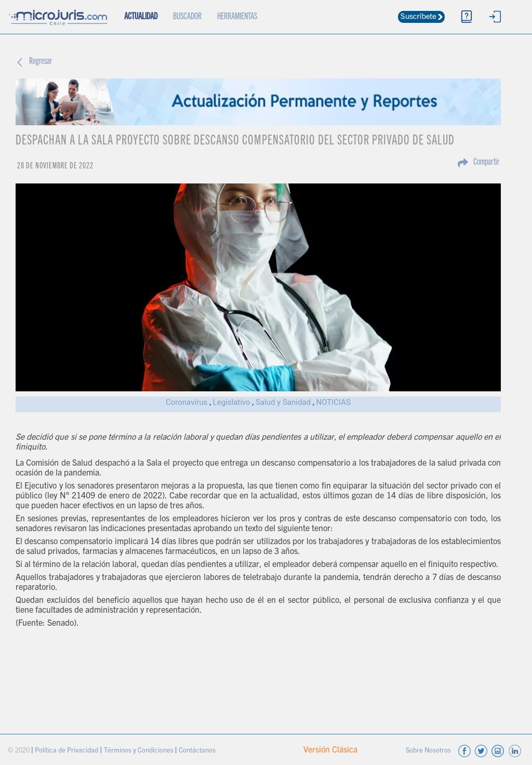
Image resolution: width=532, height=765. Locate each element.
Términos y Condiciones (139, 751)
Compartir (486, 163)
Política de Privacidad (67, 751)
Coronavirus (187, 402)
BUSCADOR (187, 17)
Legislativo (232, 402)
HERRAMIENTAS (237, 17)
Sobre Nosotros (429, 751)
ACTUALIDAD (145, 11)
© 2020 (19, 751)
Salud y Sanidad (283, 402)
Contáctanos (197, 751)
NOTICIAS (333, 402)
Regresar (41, 62)
